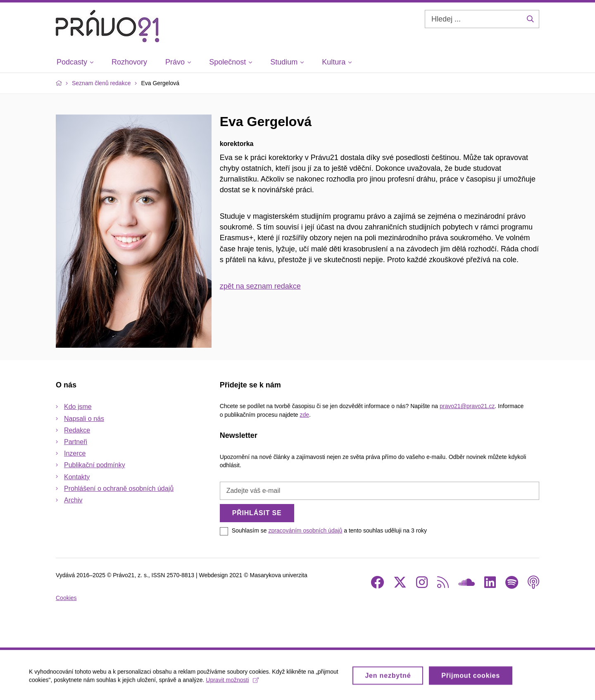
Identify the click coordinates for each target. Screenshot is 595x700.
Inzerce (75, 453)
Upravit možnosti (232, 682)
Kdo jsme (78, 407)
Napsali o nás (84, 419)
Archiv (73, 500)
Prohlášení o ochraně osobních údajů (119, 489)
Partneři (76, 442)
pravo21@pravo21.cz (467, 406)
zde (304, 415)
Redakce (77, 430)
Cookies (66, 598)
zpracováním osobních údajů (305, 530)
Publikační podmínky (95, 465)
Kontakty (77, 477)
